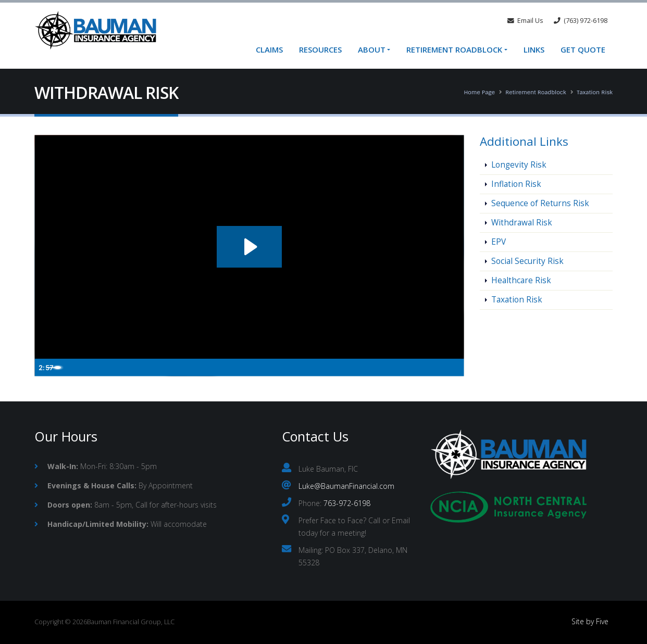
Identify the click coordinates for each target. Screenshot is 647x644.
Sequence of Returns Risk (540, 203)
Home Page (479, 92)
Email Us (525, 21)
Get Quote (583, 49)
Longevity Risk (519, 165)
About (372, 49)
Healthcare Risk (521, 280)
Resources (320, 49)
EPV (499, 242)
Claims (269, 49)
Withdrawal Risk (522, 223)
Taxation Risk (595, 92)
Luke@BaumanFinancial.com (346, 486)
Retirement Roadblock (454, 49)
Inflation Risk (516, 184)
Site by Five (590, 621)
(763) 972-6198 (581, 21)
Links (534, 49)
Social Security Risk (527, 261)
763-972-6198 (347, 503)
